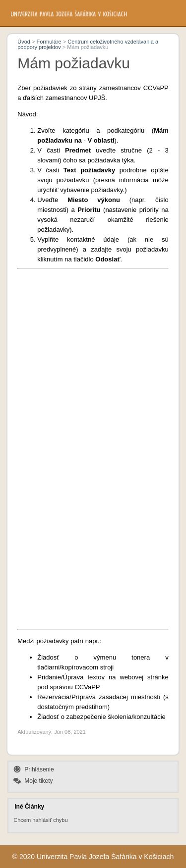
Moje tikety (38, 781)
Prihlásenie (39, 769)
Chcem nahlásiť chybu (40, 820)
